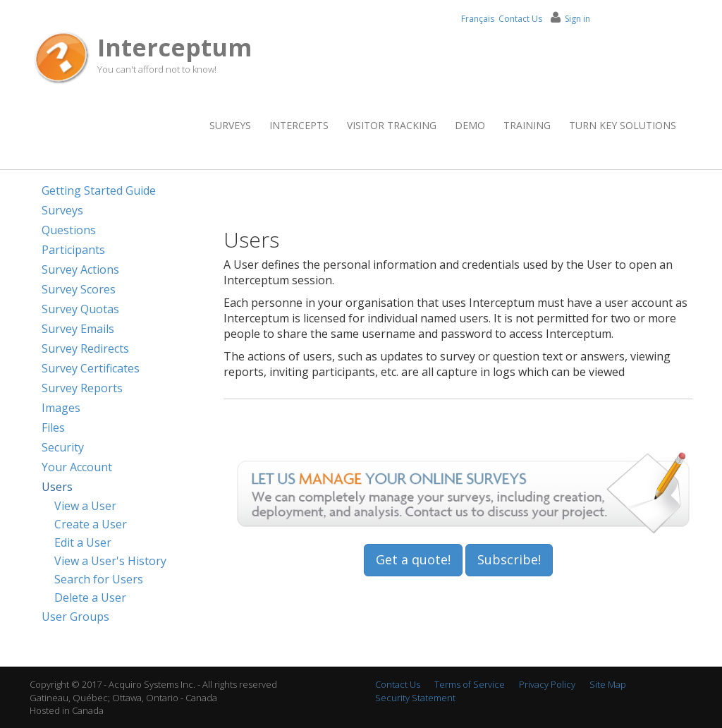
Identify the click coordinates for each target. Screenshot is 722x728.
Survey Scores (79, 289)
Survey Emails (78, 329)
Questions (69, 230)
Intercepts (299, 125)
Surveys (230, 125)
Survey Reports (82, 388)
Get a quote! (413, 559)
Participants (73, 250)
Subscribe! (509, 559)
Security (63, 447)
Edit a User (83, 542)
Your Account (77, 467)
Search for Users (99, 579)
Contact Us (520, 19)
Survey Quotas (80, 309)
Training (527, 125)
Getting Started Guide (99, 190)
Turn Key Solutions (623, 125)
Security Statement (415, 698)
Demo (470, 125)
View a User (85, 506)
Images (61, 408)
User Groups (75, 617)
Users (57, 487)
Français (478, 19)
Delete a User (90, 597)
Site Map (608, 684)
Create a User (91, 524)
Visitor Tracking (392, 125)
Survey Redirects (85, 348)
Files (53, 427)
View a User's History (110, 561)
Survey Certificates (91, 368)
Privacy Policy (547, 684)
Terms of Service (470, 684)
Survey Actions (80, 269)
